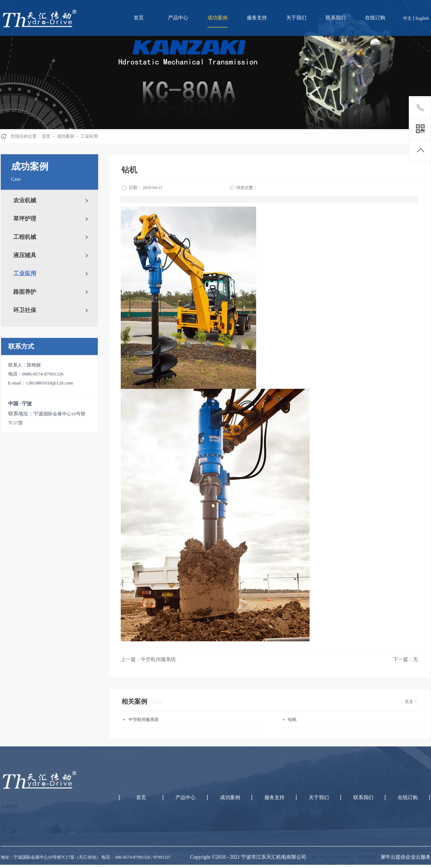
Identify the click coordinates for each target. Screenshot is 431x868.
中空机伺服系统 (144, 720)
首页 (139, 18)
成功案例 (66, 136)
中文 (407, 18)
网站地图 (366, 857)
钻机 (292, 720)
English (422, 18)
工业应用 (89, 136)
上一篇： (148, 659)
